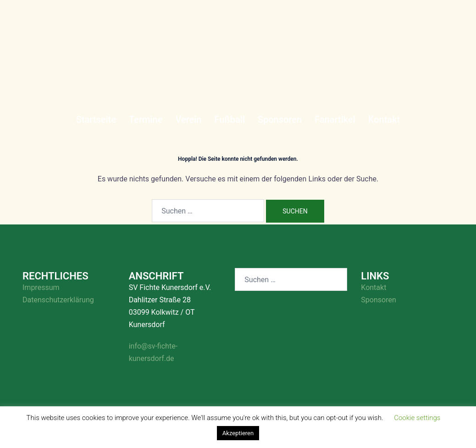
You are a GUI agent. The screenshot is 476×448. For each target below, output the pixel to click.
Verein (188, 120)
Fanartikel (335, 120)
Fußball (229, 120)
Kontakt (384, 120)
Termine (146, 120)
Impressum (41, 287)
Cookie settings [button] (417, 418)
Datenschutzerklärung (58, 300)
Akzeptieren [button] (238, 433)
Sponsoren (280, 120)
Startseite (96, 120)
